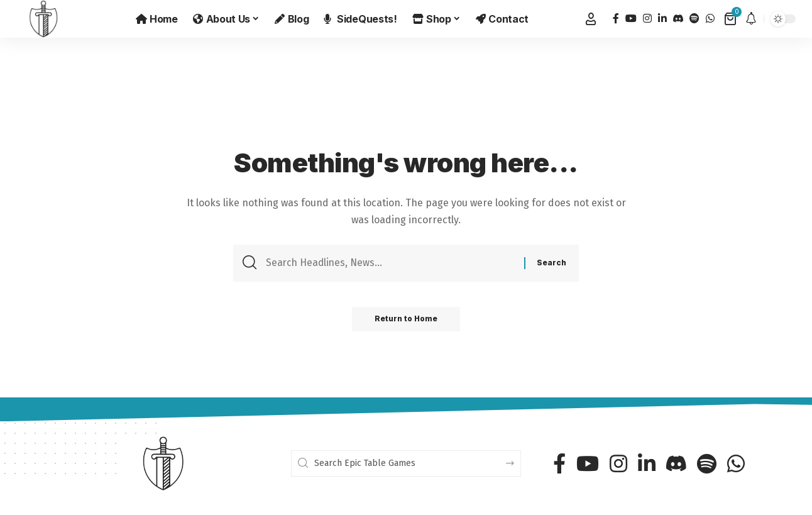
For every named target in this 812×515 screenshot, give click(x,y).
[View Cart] (731, 19)
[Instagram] (647, 19)
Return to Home (406, 321)
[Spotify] (694, 19)
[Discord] (678, 19)
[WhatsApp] (710, 19)
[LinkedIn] (662, 19)
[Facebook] (616, 19)
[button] (591, 19)
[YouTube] (631, 19)
